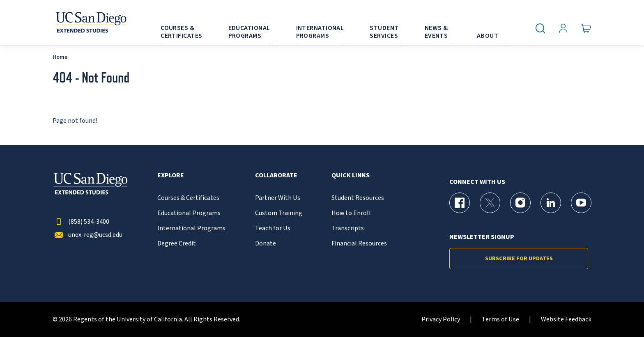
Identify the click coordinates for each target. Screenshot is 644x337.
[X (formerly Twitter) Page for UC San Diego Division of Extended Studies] (490, 203)
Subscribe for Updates (519, 259)
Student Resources (358, 198)
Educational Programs (189, 213)
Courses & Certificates (188, 198)
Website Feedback (566, 320)
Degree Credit (177, 244)
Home (60, 57)
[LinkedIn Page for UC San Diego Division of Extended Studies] (551, 203)
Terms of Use (500, 320)
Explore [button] (171, 175)
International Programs (191, 228)
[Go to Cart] (586, 29)
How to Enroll (351, 213)
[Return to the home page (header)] (90, 23)
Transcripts (348, 228)
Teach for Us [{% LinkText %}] (273, 228)
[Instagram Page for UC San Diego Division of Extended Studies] (520, 203)
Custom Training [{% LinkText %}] (279, 213)
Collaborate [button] (276, 175)
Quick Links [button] (351, 175)
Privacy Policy (441, 320)
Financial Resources (359, 244)
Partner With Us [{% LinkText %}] (278, 198)
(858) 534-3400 (81, 222)
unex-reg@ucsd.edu (87, 235)
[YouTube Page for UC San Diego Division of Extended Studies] (581, 203)
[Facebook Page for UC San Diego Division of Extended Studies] (460, 203)
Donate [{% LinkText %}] (266, 244)
